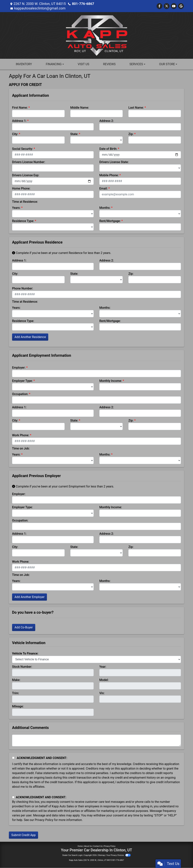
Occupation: (20, 394)
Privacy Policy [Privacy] (110, 846)
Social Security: (23, 149)
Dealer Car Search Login (72, 855)
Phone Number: (23, 288)
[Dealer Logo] (97, 35)
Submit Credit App (23, 835)
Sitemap (101, 855)
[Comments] (96, 740)
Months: (105, 208)
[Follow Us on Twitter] (167, 6)
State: (74, 134)
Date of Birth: (108, 149)
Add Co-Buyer (24, 627)
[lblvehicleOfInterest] (96, 659)
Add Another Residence (30, 337)
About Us (88, 846)
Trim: (16, 693)
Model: (104, 680)
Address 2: (106, 121)
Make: (16, 680)
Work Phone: (21, 435)
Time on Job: (21, 448)
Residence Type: (23, 221)
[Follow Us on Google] (181, 6)
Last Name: (136, 108)
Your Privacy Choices (118, 855)
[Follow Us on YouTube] (174, 6)
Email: (103, 188)
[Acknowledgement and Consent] (13, 758)
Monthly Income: (111, 381)
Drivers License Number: (29, 162)
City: (15, 134)
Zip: (131, 134)
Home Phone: (21, 188)
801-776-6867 (83, 4)
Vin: (102, 693)
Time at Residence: (25, 202)
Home (80, 846)
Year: (103, 667)
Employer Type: (22, 381)
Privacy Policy (44, 820)
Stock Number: (22, 667)
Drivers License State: (114, 162)
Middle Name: (80, 108)
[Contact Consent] (13, 797)
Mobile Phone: (109, 175)
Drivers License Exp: (26, 175)
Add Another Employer (29, 597)
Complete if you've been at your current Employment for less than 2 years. (63, 486)
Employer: (19, 368)
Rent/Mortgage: (110, 221)
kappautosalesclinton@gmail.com (40, 8)
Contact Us (98, 846)
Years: (16, 208)
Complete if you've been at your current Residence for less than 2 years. (62, 253)
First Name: (20, 108)
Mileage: (18, 706)
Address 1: (19, 121)
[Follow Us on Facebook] (159, 6)
